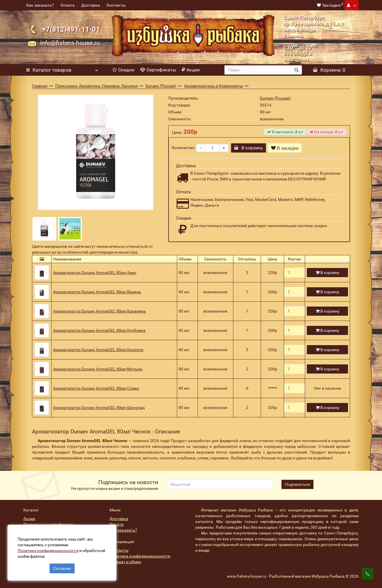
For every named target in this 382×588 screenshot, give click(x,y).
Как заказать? (40, 5)
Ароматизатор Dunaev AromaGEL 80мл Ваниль (97, 292)
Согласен (62, 567)
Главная (40, 86)
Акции (191, 70)
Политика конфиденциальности (140, 556)
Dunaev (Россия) (161, 86)
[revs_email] (220, 484)
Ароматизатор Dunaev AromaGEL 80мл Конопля (98, 350)
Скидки (123, 70)
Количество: (183, 148)
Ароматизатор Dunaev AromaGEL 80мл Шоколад (99, 408)
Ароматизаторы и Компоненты (214, 86)
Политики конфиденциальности (49, 549)
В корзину (250, 148)
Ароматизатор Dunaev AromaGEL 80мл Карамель (100, 311)
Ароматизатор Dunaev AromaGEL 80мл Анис (95, 273)
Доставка (91, 5)
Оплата (68, 5)
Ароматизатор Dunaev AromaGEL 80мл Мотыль (98, 369)
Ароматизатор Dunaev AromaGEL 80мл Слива (96, 388)
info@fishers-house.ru (70, 43)
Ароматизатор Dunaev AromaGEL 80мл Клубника (99, 330)
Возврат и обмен (125, 562)
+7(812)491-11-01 (71, 29)
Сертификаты (158, 70)
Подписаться (297, 484)
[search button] (297, 70)
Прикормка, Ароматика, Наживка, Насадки (97, 86)
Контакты (116, 5)
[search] (258, 70)
